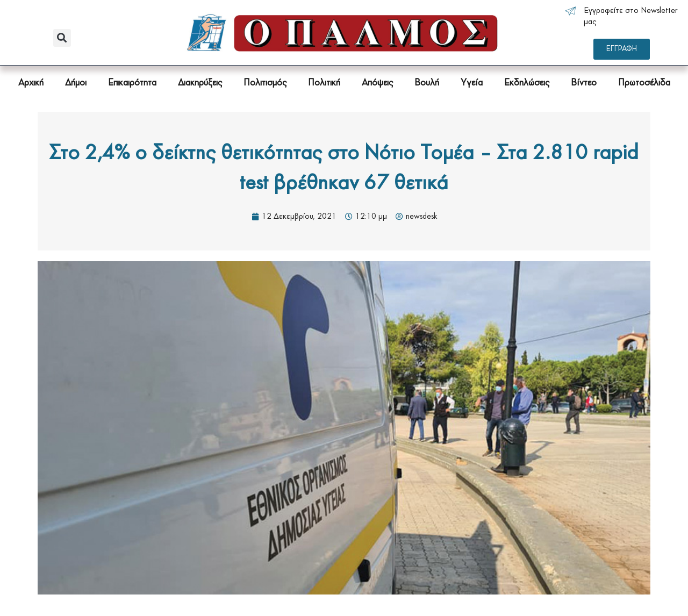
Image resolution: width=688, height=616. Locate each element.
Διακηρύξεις (200, 83)
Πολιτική (324, 83)
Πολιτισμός (265, 83)
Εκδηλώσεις (527, 83)
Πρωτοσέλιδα (644, 83)
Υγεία (472, 83)
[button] (62, 38)
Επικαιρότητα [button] (132, 83)
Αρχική (31, 83)
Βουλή (427, 83)
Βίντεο (584, 83)
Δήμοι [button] (76, 83)
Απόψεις (377, 83)
